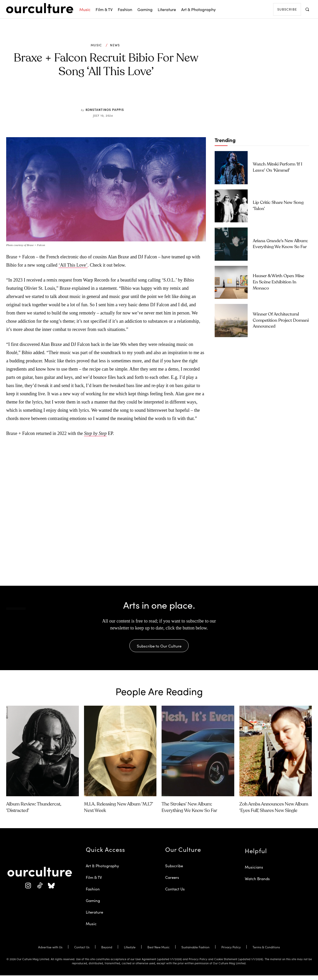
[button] (307, 9)
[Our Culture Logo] (40, 8)
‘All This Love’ (73, 265)
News (115, 45)
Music (96, 45)
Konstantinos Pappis (105, 110)
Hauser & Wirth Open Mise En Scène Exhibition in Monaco (278, 282)
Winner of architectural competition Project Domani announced (281, 321)
